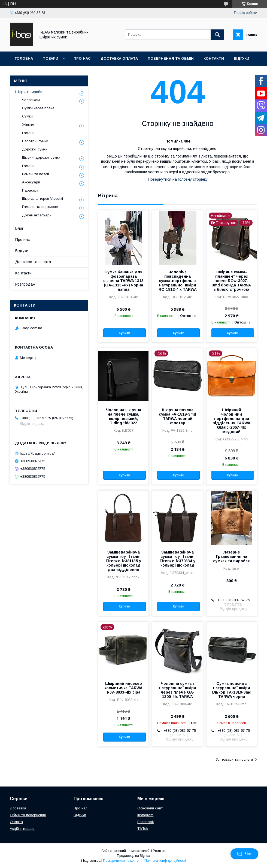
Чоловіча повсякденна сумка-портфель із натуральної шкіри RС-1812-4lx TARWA (178, 281)
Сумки (27, 116)
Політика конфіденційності (165, 861)
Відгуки (242, 58)
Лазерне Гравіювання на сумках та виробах (231, 557)
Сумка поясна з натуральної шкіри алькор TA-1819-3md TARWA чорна (231, 690)
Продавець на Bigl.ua (133, 856)
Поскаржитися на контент (122, 861)
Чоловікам (31, 100)
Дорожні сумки (35, 149)
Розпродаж (25, 284)
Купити (125, 333)
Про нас (82, 58)
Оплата (16, 822)
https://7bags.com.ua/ (37, 453)
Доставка (18, 808)
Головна (24, 58)
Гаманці (29, 133)
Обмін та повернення (28, 815)
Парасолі (30, 190)
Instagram (145, 815)
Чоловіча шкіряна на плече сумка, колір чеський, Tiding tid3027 (124, 416)
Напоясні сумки (35, 141)
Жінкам (28, 125)
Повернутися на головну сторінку (178, 179)
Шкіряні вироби (29, 92)
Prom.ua (159, 851)
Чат (244, 854)
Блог (19, 228)
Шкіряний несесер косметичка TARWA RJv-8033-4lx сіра (123, 688)
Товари (51, 58)
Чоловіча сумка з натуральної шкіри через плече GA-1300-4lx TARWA (178, 690)
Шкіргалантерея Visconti (43, 199)
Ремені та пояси (36, 174)
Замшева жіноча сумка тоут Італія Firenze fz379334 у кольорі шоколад (178, 559)
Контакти (214, 58)
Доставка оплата (119, 58)
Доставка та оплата (33, 262)
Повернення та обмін (171, 58)
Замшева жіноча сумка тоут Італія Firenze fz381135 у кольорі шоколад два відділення (123, 561)
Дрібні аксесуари (37, 215)
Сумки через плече (38, 108)
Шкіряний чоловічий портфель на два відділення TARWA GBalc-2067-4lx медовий (231, 421)
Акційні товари (22, 829)
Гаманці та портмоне (40, 207)
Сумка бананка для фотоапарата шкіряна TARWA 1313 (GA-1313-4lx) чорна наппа (123, 281)
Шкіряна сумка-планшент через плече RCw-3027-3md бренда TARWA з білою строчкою (231, 281)
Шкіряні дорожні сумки (41, 157)
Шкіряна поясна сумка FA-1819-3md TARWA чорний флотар (178, 416)
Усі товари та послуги (234, 759)
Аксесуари (31, 182)
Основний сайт (150, 808)
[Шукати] (217, 35)
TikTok (143, 829)
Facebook (146, 822)
